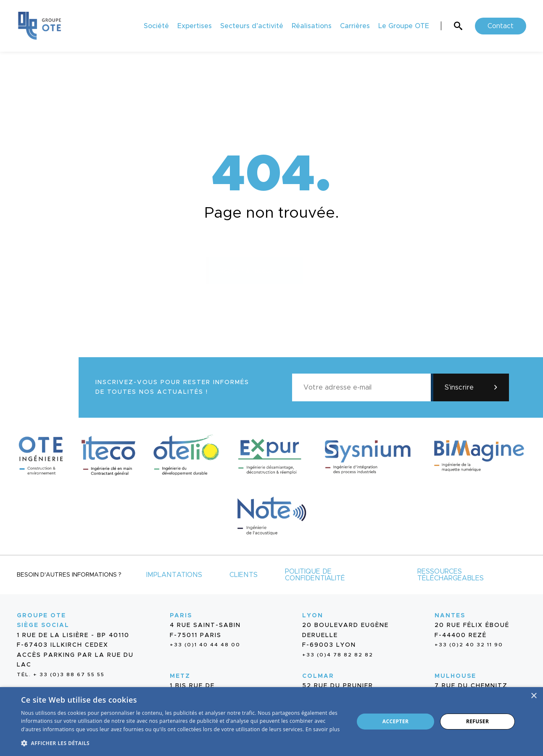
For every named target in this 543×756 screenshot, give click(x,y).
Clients (244, 575)
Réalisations (312, 26)
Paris (181, 616)
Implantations (174, 575)
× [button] (534, 696)
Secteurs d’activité (252, 26)
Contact (501, 26)
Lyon (313, 616)
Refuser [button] (477, 721)
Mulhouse (455, 676)
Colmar (318, 676)
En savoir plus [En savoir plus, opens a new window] (323, 729)
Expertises (195, 26)
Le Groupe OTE (404, 26)
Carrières (355, 26)
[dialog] (271, 722)
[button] (182, 742)
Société (156, 26)
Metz (180, 676)
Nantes (450, 616)
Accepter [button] (396, 721)
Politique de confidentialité (315, 575)
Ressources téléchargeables (451, 575)
